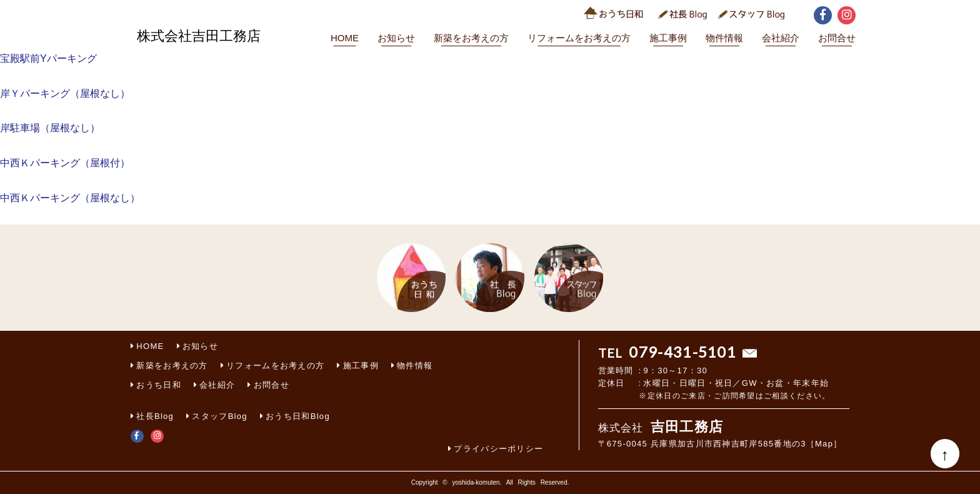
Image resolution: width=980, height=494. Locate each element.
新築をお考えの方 (471, 38)
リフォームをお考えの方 (579, 38)
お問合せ (837, 38)
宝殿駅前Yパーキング (48, 58)
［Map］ (824, 444)
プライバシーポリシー (498, 449)
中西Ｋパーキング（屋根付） (65, 163)
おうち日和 (159, 385)
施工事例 (668, 38)
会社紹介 (781, 38)
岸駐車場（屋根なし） (50, 128)
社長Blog (155, 416)
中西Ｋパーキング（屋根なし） (70, 198)
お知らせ (396, 38)
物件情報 (724, 38)
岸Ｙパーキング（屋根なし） (65, 93)
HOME (345, 38)
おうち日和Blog (298, 416)
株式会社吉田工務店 (199, 36)
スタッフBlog (219, 416)
